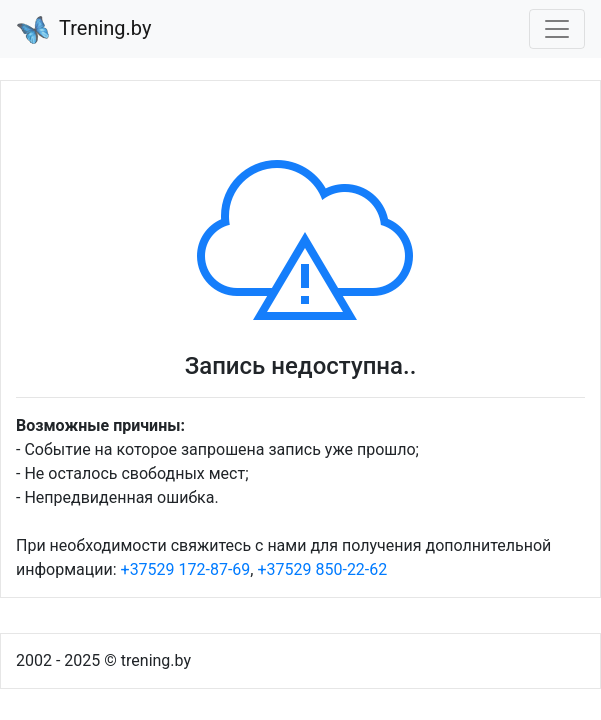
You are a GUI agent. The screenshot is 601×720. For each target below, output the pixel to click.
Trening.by (84, 30)
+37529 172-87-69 (186, 569)
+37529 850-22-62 (322, 569)
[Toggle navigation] (557, 29)
